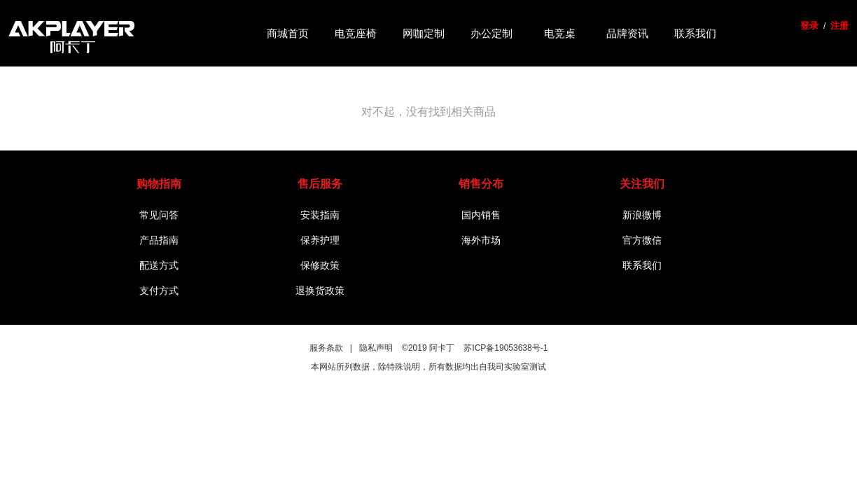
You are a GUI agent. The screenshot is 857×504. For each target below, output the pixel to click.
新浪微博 (642, 215)
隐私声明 (376, 348)
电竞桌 (560, 33)
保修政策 (320, 265)
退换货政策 (320, 290)
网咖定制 (424, 33)
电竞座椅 (356, 33)
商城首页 (288, 33)
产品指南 (159, 240)
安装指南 (320, 215)
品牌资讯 (627, 33)
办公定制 (492, 33)
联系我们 (695, 33)
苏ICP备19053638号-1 (506, 348)
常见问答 (159, 215)
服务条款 (326, 348)
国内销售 (481, 215)
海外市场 (481, 240)
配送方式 (159, 265)
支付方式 (159, 290)
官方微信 (642, 240)
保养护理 (320, 240)
